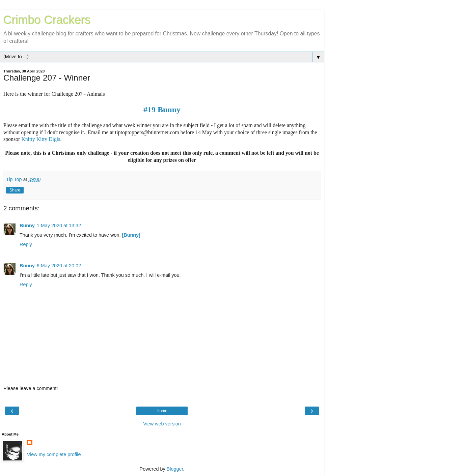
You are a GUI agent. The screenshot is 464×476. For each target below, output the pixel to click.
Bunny (27, 226)
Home (162, 411)
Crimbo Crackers (47, 20)
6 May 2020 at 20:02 (59, 266)
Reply (26, 244)
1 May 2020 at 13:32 (59, 226)
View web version (162, 424)
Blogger (175, 469)
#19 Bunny (162, 110)
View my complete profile (54, 454)
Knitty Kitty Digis (41, 139)
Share (15, 190)
